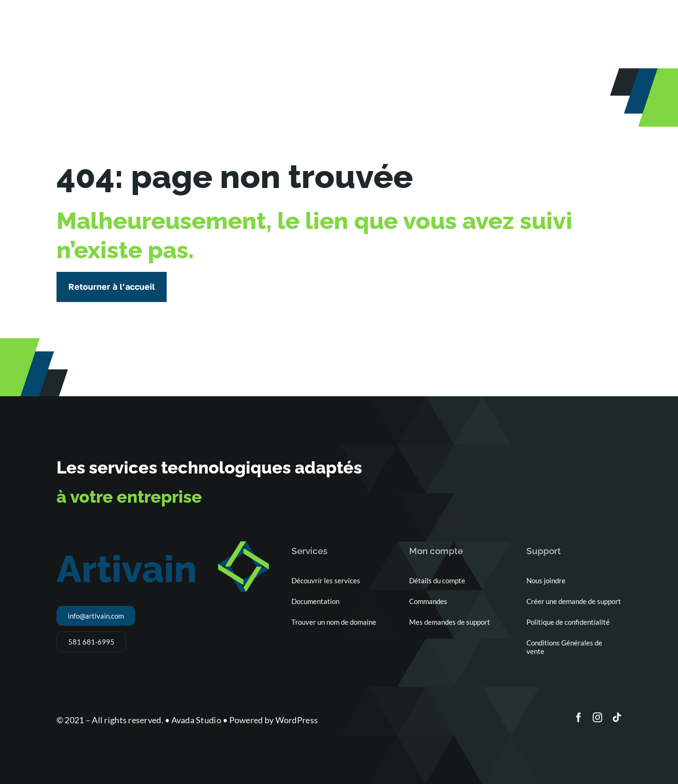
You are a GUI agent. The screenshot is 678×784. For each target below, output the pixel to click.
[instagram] (597, 718)
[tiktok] (617, 718)
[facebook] (579, 718)
